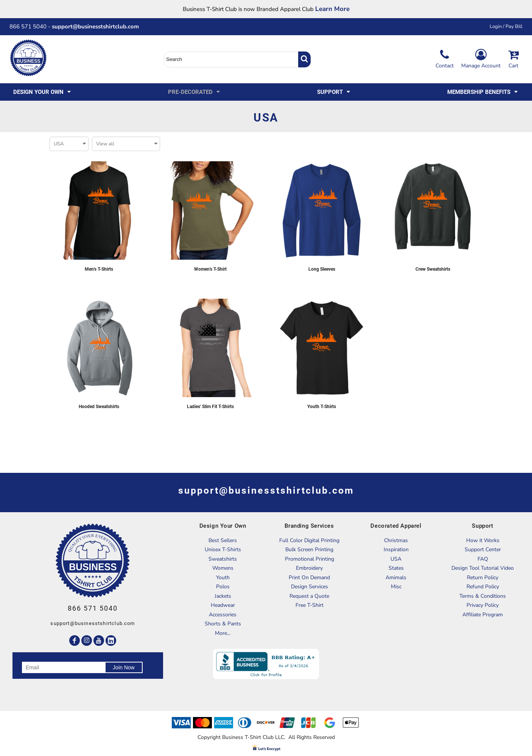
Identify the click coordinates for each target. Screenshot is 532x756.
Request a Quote (309, 596)
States (396, 568)
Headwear (223, 605)
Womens (223, 568)
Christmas (396, 540)
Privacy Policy (483, 605)
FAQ (483, 559)
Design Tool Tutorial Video (483, 568)
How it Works (483, 540)
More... (223, 633)
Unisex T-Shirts (223, 549)
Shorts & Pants (223, 624)
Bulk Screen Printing (309, 549)
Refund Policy (483, 587)
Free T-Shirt (310, 605)
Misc (396, 587)
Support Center (483, 549)
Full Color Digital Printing (309, 540)
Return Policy (483, 578)
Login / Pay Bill (506, 26)
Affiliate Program (483, 615)
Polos (223, 587)
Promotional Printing (310, 559)
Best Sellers (223, 540)
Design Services (310, 587)
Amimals (396, 578)
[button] (43, 92)
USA (396, 559)
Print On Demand (309, 578)
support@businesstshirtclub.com (98, 26)
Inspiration (396, 549)
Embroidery (309, 568)
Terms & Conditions (483, 596)
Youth (223, 578)
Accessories (223, 615)
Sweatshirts (223, 559)
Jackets (223, 596)
